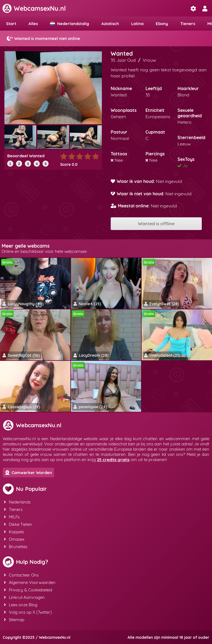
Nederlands (17, 502)
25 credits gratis (113, 460)
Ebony (162, 24)
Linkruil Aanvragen (24, 597)
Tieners (188, 24)
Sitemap (14, 620)
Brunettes (16, 547)
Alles (33, 24)
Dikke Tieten (18, 524)
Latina (137, 24)
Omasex (14, 539)
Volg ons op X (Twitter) (28, 612)
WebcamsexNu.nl (34, 8)
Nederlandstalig (70, 24)
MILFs (12, 517)
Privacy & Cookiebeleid (28, 590)
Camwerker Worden (28, 473)
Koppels (14, 532)
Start (11, 24)
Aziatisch (110, 24)
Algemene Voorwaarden (30, 582)
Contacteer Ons (21, 575)
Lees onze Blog (21, 605)
